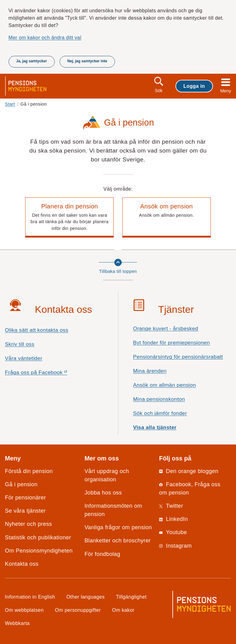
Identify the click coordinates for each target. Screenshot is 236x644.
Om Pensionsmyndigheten (39, 551)
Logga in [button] (194, 86)
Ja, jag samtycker (32, 61)
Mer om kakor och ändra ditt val (45, 37)
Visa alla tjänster (155, 427)
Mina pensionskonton (159, 399)
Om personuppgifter (78, 610)
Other (86, 597)
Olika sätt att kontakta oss (37, 330)
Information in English (30, 597)
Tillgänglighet (132, 597)
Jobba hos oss (103, 493)
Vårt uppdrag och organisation (107, 475)
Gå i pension (21, 484)
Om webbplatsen (24, 610)
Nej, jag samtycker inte (87, 61)
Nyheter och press (28, 524)
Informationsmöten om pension (113, 510)
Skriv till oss (20, 344)
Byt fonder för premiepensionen (171, 343)
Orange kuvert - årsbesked (166, 329)
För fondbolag (102, 554)
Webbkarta (17, 623)
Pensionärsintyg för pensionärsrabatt (178, 357)
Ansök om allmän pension (165, 385)
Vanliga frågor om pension (118, 527)
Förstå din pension (29, 471)
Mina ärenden (150, 371)
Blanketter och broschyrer (118, 541)
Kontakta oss (22, 564)
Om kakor (123, 610)
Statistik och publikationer (38, 537)
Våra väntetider (24, 358)
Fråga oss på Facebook (47, 374)
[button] (69, 218)
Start (10, 104)
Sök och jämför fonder (160, 413)
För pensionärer (25, 498)
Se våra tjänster (25, 511)
